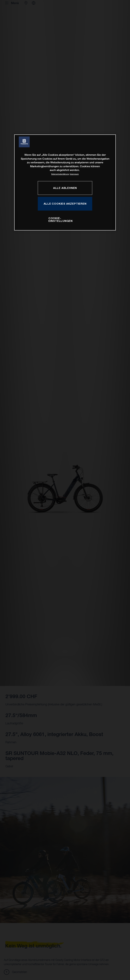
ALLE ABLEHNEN (65, 188)
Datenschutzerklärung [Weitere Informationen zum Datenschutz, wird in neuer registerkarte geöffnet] (60, 174)
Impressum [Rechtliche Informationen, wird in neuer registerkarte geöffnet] (74, 174)
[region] (65, 183)
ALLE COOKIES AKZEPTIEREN (65, 204)
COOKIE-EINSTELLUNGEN (61, 219)
